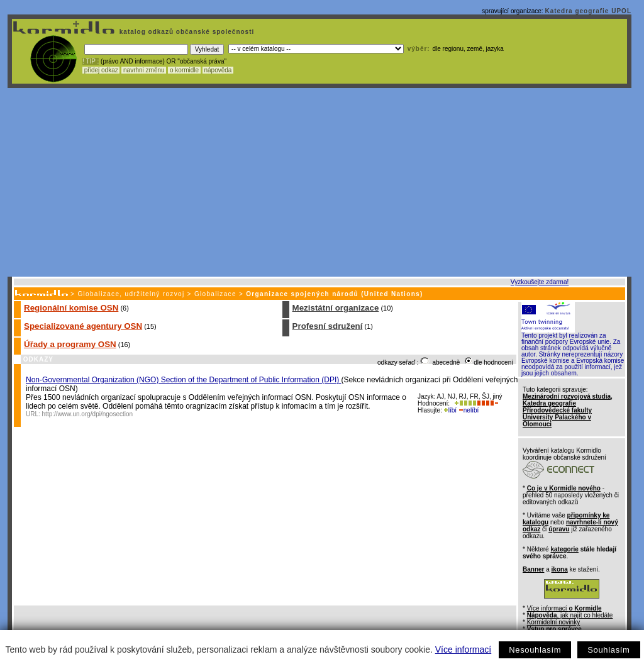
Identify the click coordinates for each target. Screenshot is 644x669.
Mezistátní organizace (336, 308)
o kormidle (184, 70)
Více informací (463, 650)
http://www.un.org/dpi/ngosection (88, 414)
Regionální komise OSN (71, 308)
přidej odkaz (101, 70)
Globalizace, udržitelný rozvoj (131, 294)
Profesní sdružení (328, 326)
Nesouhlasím (535, 650)
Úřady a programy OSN (70, 344)
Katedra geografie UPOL (588, 11)
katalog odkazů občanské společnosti (186, 32)
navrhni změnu (144, 70)
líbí (450, 410)
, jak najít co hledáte (570, 615)
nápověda (218, 70)
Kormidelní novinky (553, 622)
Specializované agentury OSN (83, 326)
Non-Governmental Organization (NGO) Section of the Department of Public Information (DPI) (184, 380)
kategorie (564, 549)
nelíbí (469, 410)
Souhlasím (608, 650)
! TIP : (91, 61)
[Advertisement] (319, 182)
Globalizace (215, 294)
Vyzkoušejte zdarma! (540, 282)
